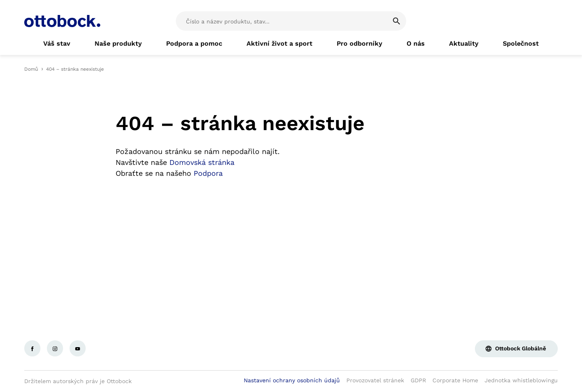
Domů (31, 69)
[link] (57, 44)
